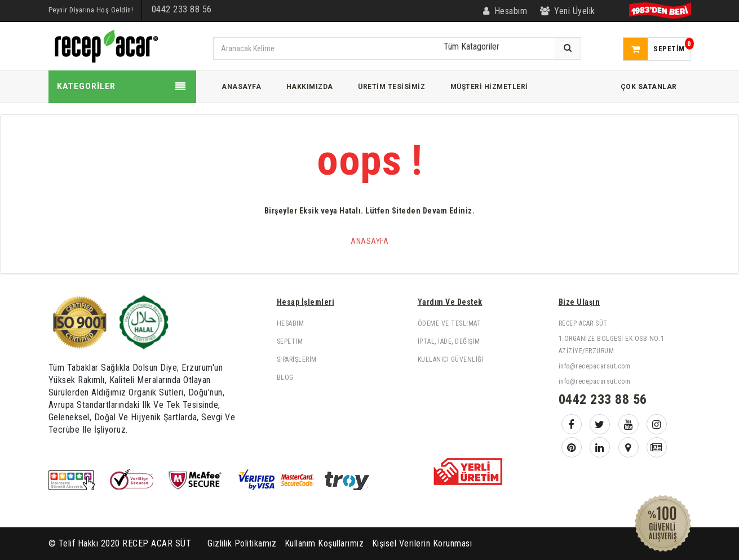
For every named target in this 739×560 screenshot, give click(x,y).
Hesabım (291, 323)
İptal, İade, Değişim (449, 341)
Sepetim (290, 341)
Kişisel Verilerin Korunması (422, 543)
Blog (285, 377)
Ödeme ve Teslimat (450, 323)
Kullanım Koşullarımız (324, 543)
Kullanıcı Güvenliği (451, 359)
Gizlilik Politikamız (242, 543)
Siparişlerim (297, 359)
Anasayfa (369, 241)
